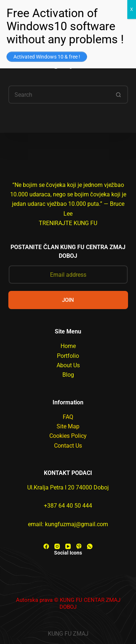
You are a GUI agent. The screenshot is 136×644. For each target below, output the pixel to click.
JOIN (68, 300)
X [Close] (132, 9)
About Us (68, 365)
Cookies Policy (68, 436)
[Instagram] (57, 546)
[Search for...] (59, 95)
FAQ (68, 417)
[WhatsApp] (90, 546)
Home (68, 346)
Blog (68, 375)
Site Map (68, 426)
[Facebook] (46, 546)
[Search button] (119, 95)
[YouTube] (68, 546)
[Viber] (79, 546)
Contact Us (68, 446)
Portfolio (68, 356)
